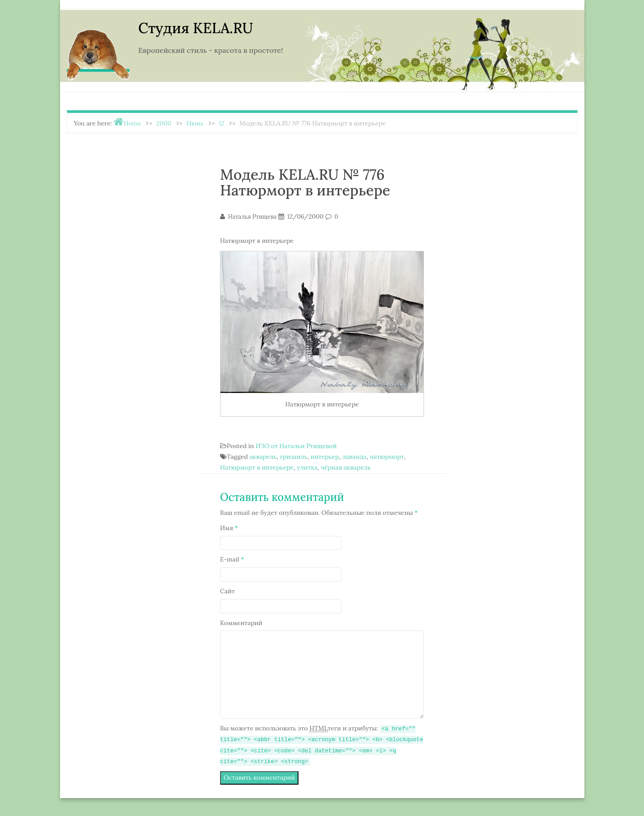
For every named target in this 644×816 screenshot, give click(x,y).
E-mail (232, 559)
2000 (164, 123)
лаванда (354, 457)
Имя (229, 528)
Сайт (227, 591)
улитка (307, 467)
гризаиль (294, 457)
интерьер (325, 457)
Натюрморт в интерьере (257, 467)
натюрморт (387, 457)
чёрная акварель (346, 467)
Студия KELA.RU (196, 28)
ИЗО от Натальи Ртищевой (296, 446)
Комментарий (241, 623)
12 (222, 123)
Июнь (195, 123)
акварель (263, 457)
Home (132, 123)
